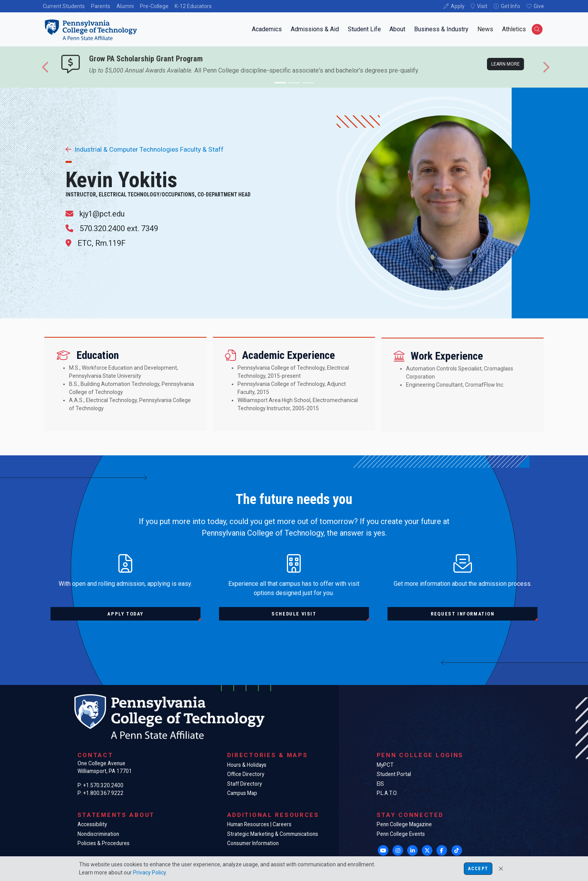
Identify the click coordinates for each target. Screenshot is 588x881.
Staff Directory (244, 784)
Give (539, 6)
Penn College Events (401, 834)
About (397, 29)
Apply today (125, 614)
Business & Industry (441, 29)
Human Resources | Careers (259, 824)
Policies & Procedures (104, 843)
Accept (478, 869)
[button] (46, 67)
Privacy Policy (149, 873)
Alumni (125, 6)
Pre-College (154, 6)
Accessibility (92, 824)
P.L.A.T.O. (387, 793)
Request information (462, 614)
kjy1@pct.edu (102, 214)
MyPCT (385, 765)
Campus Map (242, 793)
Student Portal (394, 774)
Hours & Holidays (247, 765)
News (485, 29)
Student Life (364, 29)
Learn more (505, 64)
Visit (482, 6)
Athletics (514, 29)
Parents (101, 6)
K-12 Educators (193, 6)
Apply (458, 6)
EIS (380, 784)
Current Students (64, 6)
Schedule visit (294, 614)
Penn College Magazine (404, 824)
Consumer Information (253, 843)
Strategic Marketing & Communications (273, 834)
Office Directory (246, 774)
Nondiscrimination (98, 834)
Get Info (510, 6)
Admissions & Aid (315, 29)
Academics (267, 29)
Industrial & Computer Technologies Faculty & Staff (145, 149)
